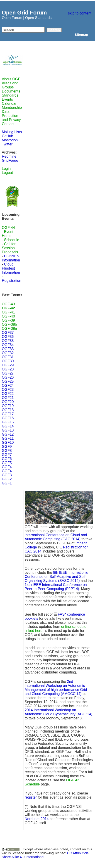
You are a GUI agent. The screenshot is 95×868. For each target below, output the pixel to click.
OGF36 (8, 337)
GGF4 (7, 467)
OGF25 (8, 381)
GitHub (7, 136)
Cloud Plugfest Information (11, 268)
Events (7, 99)
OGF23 (8, 390)
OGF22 (8, 394)
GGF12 (8, 434)
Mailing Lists (12, 132)
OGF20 (8, 402)
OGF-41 (8, 312)
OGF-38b (9, 324)
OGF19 (8, 406)
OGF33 (8, 349)
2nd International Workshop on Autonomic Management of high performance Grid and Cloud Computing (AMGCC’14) (56, 688)
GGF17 (8, 414)
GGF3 (7, 475)
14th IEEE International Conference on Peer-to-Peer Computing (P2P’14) (56, 587)
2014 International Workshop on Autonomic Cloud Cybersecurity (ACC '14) (58, 712)
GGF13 (8, 430)
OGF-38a (9, 328)
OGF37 (8, 333)
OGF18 (8, 410)
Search (54, 30)
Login (6, 169)
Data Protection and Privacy (11, 116)
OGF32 (8, 353)
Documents (11, 91)
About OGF (11, 79)
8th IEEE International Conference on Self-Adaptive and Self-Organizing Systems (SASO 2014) (57, 577)
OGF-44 (8, 228)
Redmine (9, 156)
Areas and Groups (10, 85)
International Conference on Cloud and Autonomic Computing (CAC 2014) (56, 537)
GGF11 (8, 438)
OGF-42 (8, 308)
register (31, 797)
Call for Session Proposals (10, 248)
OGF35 (8, 341)
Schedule (12, 240)
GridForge (10, 160)
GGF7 (7, 455)
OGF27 (8, 373)
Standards (10, 95)
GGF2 (7, 479)
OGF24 (8, 385)
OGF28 (8, 369)
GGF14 (8, 426)
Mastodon (10, 140)
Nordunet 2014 (37, 819)
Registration (11, 281)
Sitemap (81, 34)
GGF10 (8, 442)
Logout (7, 173)
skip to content (80, 13)
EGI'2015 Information (11, 258)
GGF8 (7, 451)
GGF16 (8, 418)
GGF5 (7, 463)
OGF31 (8, 357)
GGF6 (7, 459)
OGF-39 (8, 320)
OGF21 (8, 398)
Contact (8, 124)
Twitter (7, 144)
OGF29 (8, 365)
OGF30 (8, 361)
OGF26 (8, 377)
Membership (12, 108)
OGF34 (8, 345)
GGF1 (7, 483)
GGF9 (7, 447)
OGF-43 (8, 304)
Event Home (8, 234)
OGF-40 (8, 316)
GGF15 (8, 422)
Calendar (9, 103)
